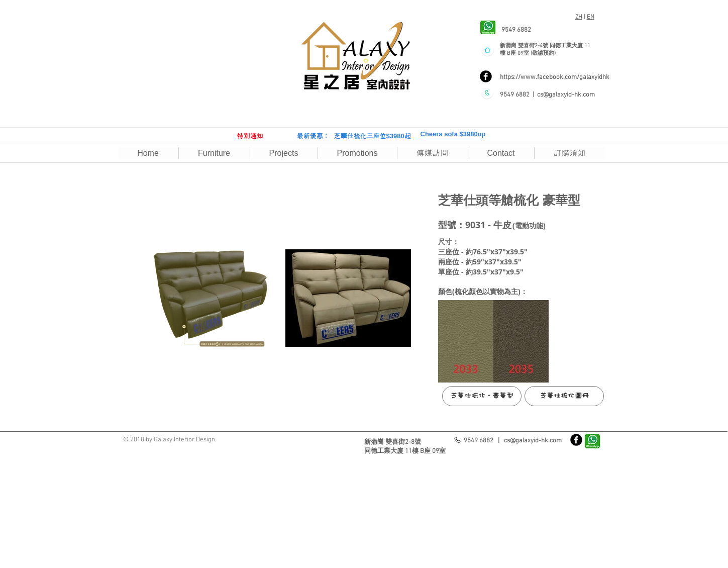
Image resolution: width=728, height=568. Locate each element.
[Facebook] (486, 76)
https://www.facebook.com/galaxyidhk (555, 77)
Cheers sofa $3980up (453, 134)
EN (591, 17)
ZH (579, 17)
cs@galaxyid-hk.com (566, 95)
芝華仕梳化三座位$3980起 (374, 136)
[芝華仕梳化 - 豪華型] (482, 396)
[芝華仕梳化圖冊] (564, 396)
